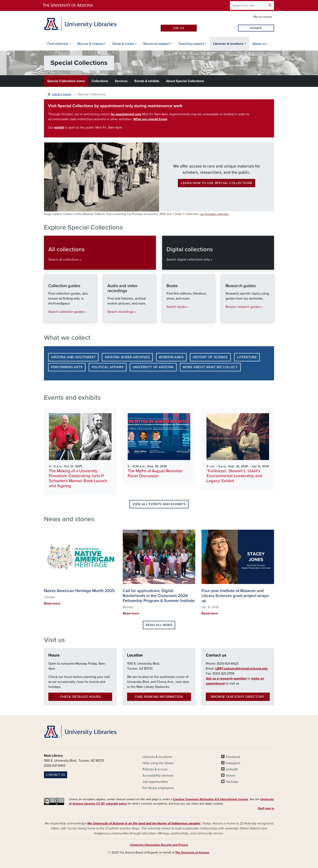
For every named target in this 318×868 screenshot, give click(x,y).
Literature (247, 357)
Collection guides (48, 317)
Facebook (233, 757)
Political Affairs (108, 367)
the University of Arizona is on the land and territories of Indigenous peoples (144, 823)
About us (259, 44)
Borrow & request (90, 44)
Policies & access (155, 769)
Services (121, 81)
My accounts (263, 17)
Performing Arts (67, 367)
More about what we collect (210, 367)
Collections (100, 81)
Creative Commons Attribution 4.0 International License (211, 799)
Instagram (233, 763)
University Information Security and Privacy (159, 845)
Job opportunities (155, 782)
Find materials (58, 44)
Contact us (216, 655)
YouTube (232, 782)
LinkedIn (232, 769)
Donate (256, 28)
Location (135, 655)
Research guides (225, 317)
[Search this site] (248, 5)
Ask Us (179, 28)
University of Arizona (153, 367)
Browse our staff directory (238, 697)
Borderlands (171, 357)
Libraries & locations (228, 44)
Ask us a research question (226, 679)
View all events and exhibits (159, 504)
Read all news (159, 625)
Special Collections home (66, 81)
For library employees (158, 788)
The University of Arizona (192, 853)
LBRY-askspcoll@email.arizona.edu (242, 669)
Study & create (123, 44)
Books (166, 317)
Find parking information (159, 697)
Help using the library (158, 763)
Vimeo (231, 776)
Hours (54, 655)
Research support (156, 44)
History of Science (210, 357)
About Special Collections (185, 81)
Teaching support (191, 44)
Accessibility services (158, 776)
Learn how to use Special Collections (217, 183)
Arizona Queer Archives (127, 357)
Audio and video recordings (107, 317)
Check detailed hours (80, 697)
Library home (62, 94)
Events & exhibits (147, 81)
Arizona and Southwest (73, 357)
